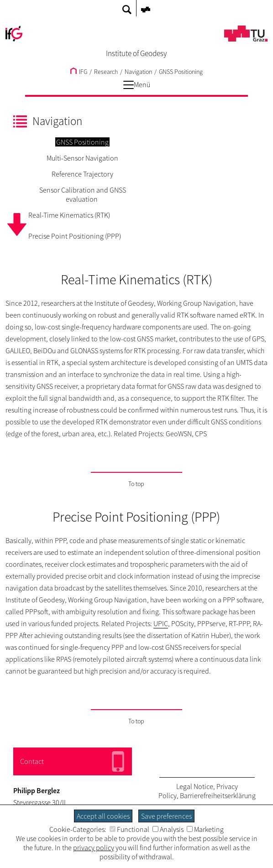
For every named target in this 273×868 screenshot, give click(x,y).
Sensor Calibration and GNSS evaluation (83, 194)
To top (136, 484)
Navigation (138, 72)
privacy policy (94, 847)
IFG (79, 72)
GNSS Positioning (181, 72)
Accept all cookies (103, 816)
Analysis (168, 829)
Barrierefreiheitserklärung (218, 795)
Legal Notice (195, 786)
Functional (129, 829)
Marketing (205, 829)
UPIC (161, 623)
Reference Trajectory (82, 174)
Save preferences (166, 816)
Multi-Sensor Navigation (82, 158)
